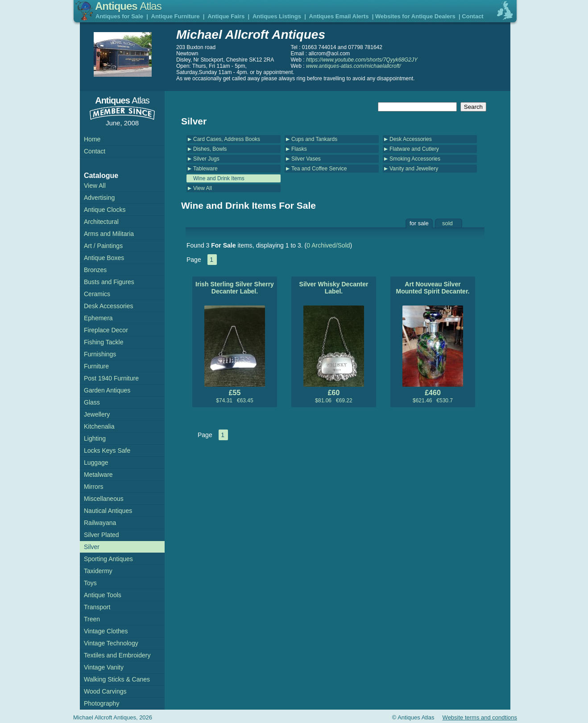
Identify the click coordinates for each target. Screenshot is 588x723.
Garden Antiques (107, 390)
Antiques (128, 6)
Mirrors (94, 487)
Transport (97, 607)
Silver (92, 547)
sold (447, 223)
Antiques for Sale (119, 16)
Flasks (299, 149)
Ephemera (98, 318)
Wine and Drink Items (219, 178)
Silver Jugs (206, 159)
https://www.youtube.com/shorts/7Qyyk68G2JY (362, 60)
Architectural (101, 222)
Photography (101, 703)
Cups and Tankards (314, 139)
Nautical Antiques (108, 511)
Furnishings (100, 354)
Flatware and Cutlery (414, 149)
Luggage (96, 463)
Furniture (96, 366)
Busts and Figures (109, 282)
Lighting (95, 438)
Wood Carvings (105, 691)
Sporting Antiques (108, 559)
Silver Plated (101, 535)
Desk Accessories (411, 139)
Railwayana (100, 523)
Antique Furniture (176, 16)
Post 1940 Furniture (111, 378)
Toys (90, 583)
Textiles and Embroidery (117, 655)
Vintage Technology (111, 643)
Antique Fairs (226, 16)
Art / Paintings (103, 246)
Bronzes (95, 270)
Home (92, 139)
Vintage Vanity (104, 667)
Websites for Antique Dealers (415, 16)
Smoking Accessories (415, 159)
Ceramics (97, 294)
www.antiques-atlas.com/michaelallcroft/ (354, 66)
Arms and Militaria (109, 234)
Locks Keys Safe (107, 450)
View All (203, 188)
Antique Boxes (104, 258)
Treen (92, 619)
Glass (92, 402)
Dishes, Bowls (210, 149)
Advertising (99, 198)
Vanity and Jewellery (414, 169)
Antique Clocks (105, 210)
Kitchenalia (99, 426)
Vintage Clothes (106, 631)
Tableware (205, 169)
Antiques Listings (277, 16)
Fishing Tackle (104, 342)
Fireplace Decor (106, 330)
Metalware (98, 475)
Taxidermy (98, 571)
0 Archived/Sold (328, 245)
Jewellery (97, 414)
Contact (472, 16)
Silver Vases (306, 159)
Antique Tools (103, 595)
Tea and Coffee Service (319, 169)
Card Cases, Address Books (227, 139)
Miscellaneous (104, 499)
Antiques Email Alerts (339, 16)
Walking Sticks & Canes (117, 679)
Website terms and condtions (480, 717)
